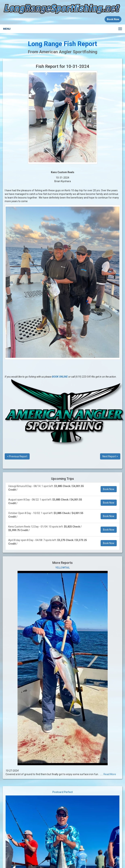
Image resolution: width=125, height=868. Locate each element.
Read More (110, 774)
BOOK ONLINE (60, 377)
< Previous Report (17, 456)
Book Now (109, 489)
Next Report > (110, 456)
